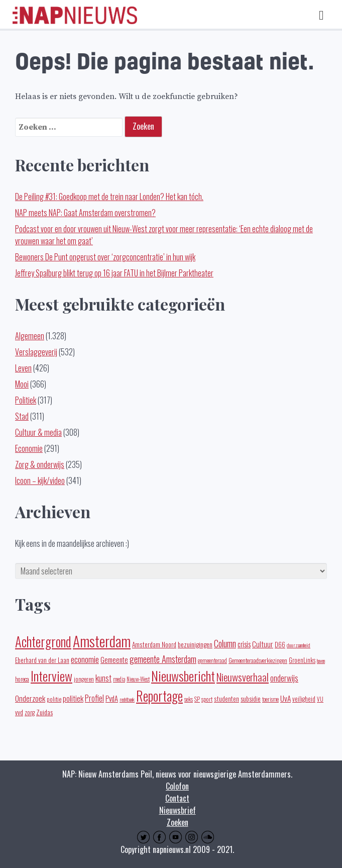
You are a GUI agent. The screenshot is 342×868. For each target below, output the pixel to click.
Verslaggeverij (36, 352)
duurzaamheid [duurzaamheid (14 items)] (299, 645)
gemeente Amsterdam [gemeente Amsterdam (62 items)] (163, 659)
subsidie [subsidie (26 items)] (251, 698)
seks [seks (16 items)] (189, 699)
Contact (177, 798)
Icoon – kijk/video (40, 480)
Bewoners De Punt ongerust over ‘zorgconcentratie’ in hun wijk (105, 257)
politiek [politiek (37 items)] (73, 698)
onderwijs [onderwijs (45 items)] (284, 678)
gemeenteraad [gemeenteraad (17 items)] (212, 660)
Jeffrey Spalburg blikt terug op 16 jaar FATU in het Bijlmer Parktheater (114, 273)
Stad (22, 416)
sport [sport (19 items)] (207, 699)
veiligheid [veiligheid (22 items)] (304, 699)
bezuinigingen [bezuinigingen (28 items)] (195, 644)
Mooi (22, 384)
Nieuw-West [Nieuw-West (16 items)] (138, 679)
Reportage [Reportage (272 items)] (159, 696)
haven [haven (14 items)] (321, 660)
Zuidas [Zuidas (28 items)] (44, 712)
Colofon (177, 786)
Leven (23, 368)
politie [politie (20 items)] (54, 699)
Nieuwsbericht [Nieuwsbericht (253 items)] (183, 676)
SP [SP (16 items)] (197, 699)
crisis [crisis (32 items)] (244, 644)
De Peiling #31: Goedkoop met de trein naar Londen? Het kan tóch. (109, 197)
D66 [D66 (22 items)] (280, 645)
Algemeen (30, 336)
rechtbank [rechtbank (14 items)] (127, 699)
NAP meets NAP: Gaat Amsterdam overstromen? (85, 213)
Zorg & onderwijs (40, 464)
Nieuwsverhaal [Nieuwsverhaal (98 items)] (243, 677)
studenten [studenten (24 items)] (226, 699)
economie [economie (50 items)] (85, 659)
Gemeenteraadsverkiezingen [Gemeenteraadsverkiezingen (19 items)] (258, 660)
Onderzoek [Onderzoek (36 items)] (30, 698)
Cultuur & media (38, 432)
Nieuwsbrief (178, 810)
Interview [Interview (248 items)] (51, 676)
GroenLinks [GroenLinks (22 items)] (302, 660)
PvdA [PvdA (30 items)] (112, 698)
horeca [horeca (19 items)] (22, 679)
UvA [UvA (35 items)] (286, 698)
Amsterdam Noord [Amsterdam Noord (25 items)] (154, 644)
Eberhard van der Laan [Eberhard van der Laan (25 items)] (42, 660)
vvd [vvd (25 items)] (19, 712)
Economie (29, 448)
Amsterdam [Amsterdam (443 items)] (102, 641)
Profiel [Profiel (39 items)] (94, 698)
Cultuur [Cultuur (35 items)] (263, 644)
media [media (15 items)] (119, 679)
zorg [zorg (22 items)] (30, 712)
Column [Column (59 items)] (225, 643)
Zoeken (178, 822)
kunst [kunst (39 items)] (103, 678)
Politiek (26, 400)
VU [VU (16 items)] (320, 699)
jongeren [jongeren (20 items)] (84, 679)
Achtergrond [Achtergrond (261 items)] (43, 641)
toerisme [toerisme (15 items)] (270, 699)
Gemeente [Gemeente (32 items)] (114, 659)
